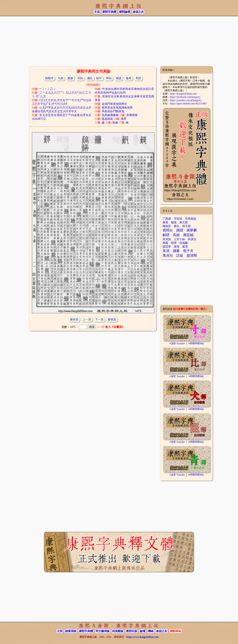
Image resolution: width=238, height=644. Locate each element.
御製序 (49, 78)
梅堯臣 (167, 226)
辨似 (109, 78)
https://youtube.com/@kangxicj (186, 100)
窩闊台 (168, 230)
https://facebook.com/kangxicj (185, 97)
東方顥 (184, 222)
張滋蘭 (184, 243)
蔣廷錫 (188, 235)
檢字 (99, 78)
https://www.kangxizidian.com (143, 637)
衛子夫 (188, 251)
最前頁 (74, 319)
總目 (90, 78)
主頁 (97, 12)
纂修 (70, 78)
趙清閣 (192, 255)
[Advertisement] (119, 41)
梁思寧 (167, 247)
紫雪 (185, 247)
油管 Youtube (178, 343)
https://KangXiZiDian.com (183, 94)
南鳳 (165, 243)
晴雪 (174, 243)
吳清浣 (192, 239)
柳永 (177, 226)
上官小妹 (179, 239)
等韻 (80, 78)
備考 (128, 78)
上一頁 (87, 319)
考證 (138, 78)
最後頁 (112, 319)
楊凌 (174, 222)
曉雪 (177, 247)
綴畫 (176, 251)
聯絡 (151, 631)
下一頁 (99, 319)
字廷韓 (178, 219)
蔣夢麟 (192, 230)
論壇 (142, 631)
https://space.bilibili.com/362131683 (188, 103)
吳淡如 (167, 239)
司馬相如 (191, 219)
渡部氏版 (132, 631)
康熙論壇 (125, 12)
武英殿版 (118, 631)
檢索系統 (71, 631)
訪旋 (180, 255)
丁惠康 (167, 219)
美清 (166, 251)
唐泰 (165, 222)
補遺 (119, 78)
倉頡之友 (138, 12)
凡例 (60, 78)
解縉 (166, 235)
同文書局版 (103, 631)
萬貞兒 (168, 255)
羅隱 (180, 230)
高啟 (176, 235)
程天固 (186, 226)
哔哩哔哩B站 (197, 343)
